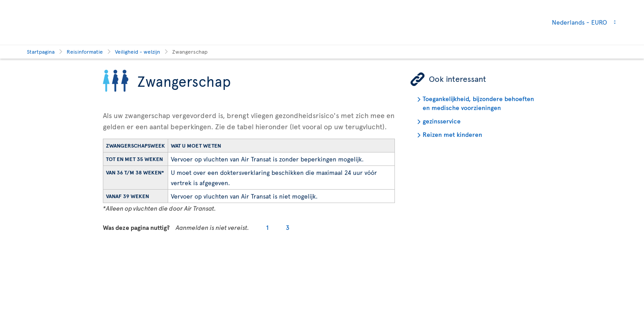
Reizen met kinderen (452, 134)
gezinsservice (442, 121)
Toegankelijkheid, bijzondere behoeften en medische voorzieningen (478, 103)
